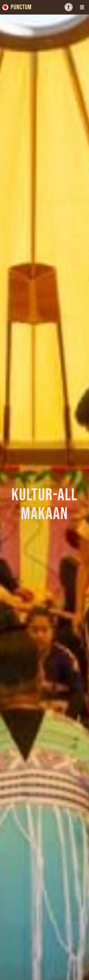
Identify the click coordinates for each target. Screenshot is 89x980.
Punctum (21, 7)
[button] (82, 7)
